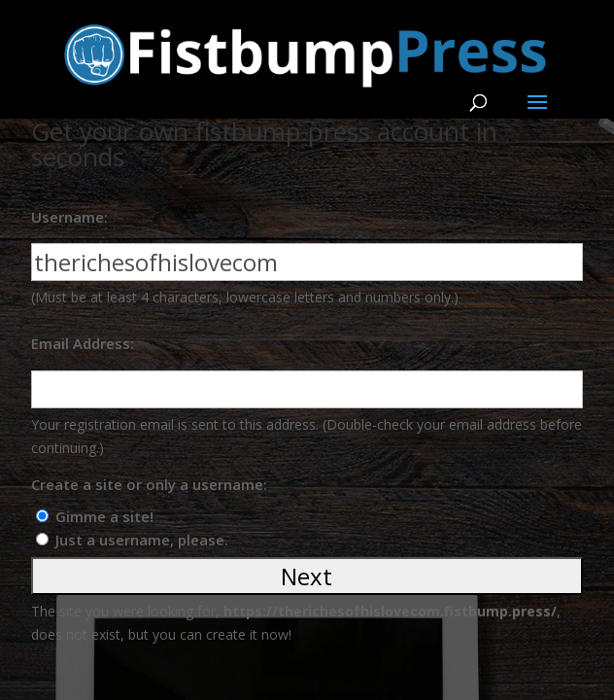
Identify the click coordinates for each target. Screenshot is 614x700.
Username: (69, 217)
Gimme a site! (104, 516)
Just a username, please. (142, 540)
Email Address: (83, 343)
